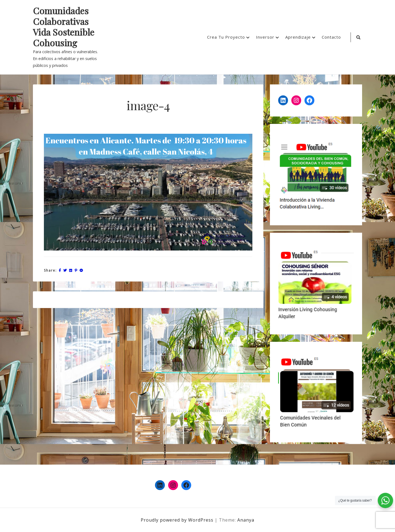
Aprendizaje (298, 37)
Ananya (246, 520)
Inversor (265, 37)
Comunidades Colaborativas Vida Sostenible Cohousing (64, 27)
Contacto (331, 37)
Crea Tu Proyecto (226, 37)
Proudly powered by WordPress (178, 520)
